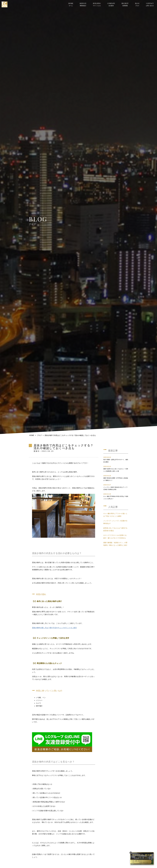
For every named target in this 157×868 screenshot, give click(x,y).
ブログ (137, 4)
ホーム (71, 4)
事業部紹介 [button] (83, 4)
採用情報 (125, 4)
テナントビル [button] (97, 4)
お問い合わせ (150, 4)
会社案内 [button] (111, 4)
